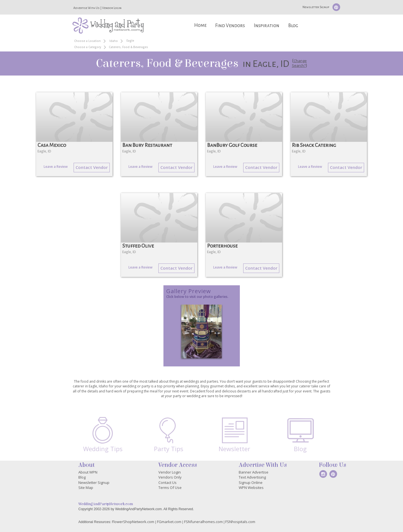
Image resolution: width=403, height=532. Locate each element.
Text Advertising (252, 477)
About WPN (88, 472)
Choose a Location (87, 41)
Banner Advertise (254, 472)
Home (200, 25)
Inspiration (267, 26)
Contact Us (167, 482)
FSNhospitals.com (240, 522)
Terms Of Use (170, 488)
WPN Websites (251, 488)
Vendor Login (112, 8)
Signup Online (251, 482)
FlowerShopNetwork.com (133, 522)
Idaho (114, 41)
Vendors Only (170, 477)
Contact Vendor (92, 167)
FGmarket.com (169, 522)
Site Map (86, 488)
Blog (293, 26)
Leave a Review (56, 167)
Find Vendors (230, 26)
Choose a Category (88, 47)
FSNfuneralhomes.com (203, 522)
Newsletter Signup (316, 7)
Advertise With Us (86, 8)
